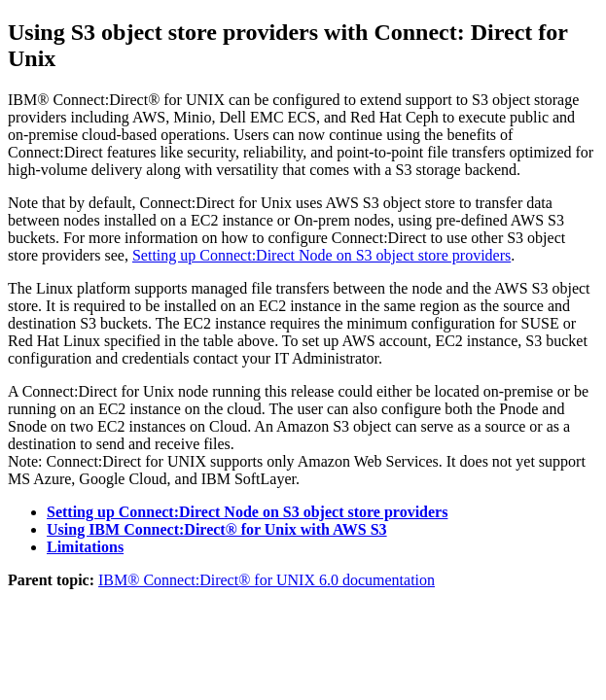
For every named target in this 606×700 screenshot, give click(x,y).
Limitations (85, 547)
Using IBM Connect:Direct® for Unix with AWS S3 (217, 529)
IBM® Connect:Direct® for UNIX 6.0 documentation (267, 580)
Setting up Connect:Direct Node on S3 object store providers (321, 255)
